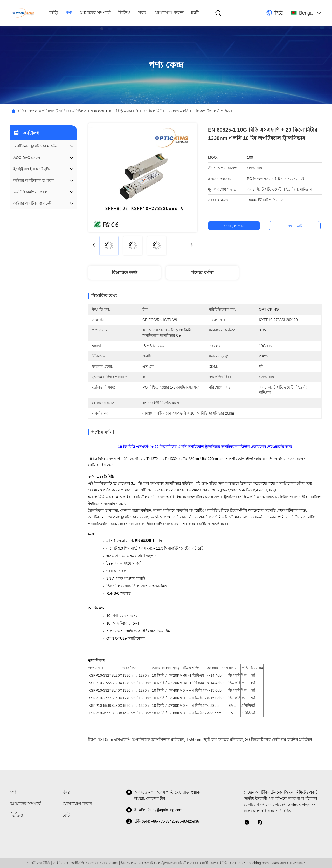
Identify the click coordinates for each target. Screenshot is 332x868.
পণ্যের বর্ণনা (202, 273)
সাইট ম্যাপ (61, 863)
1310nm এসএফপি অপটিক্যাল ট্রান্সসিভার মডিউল (141, 740)
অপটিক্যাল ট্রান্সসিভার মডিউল (61, 111)
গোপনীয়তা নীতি (38, 863)
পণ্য (69, 13)
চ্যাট (195, 13)
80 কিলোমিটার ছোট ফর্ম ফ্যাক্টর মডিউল (279, 740)
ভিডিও (124, 13)
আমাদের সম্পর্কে (95, 13)
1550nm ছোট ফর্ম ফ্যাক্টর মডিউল (215, 740)
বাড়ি (54, 13)
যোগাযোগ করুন (169, 13)
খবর (142, 13)
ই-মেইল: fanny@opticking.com (154, 810)
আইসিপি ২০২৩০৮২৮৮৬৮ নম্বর (95, 863)
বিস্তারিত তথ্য (125, 273)
